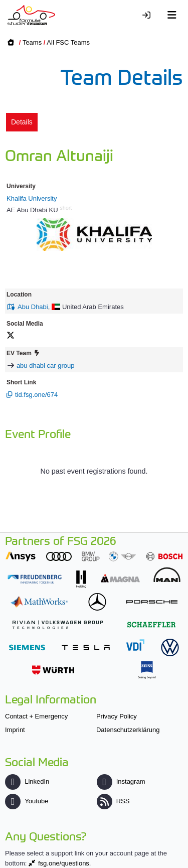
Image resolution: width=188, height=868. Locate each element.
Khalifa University (32, 198)
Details (22, 122)
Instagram (121, 781)
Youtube (27, 801)
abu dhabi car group (46, 366)
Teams (32, 42)
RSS (113, 801)
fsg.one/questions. (65, 863)
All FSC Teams (68, 42)
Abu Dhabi (33, 307)
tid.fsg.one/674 (36, 395)
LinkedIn (27, 781)
